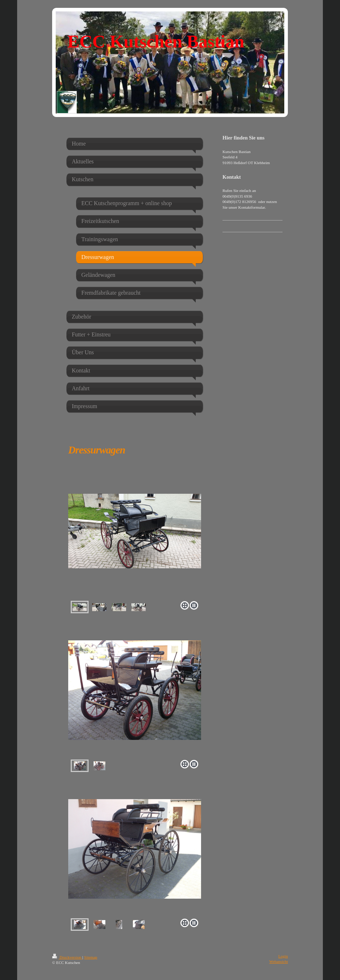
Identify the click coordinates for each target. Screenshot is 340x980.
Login (283, 956)
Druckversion (67, 957)
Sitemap (91, 957)
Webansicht (279, 961)
